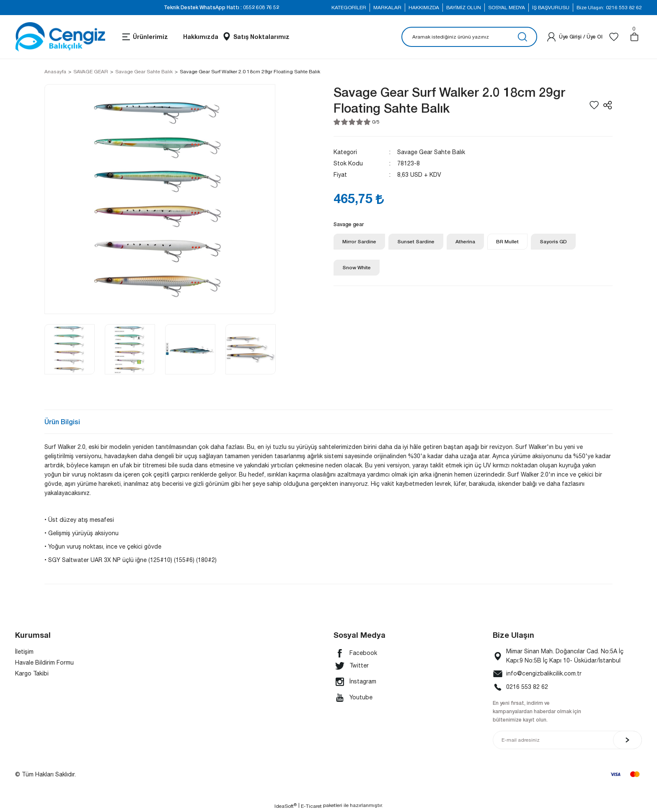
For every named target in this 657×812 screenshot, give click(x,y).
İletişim (24, 652)
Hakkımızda (201, 37)
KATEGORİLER (349, 8)
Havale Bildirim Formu (44, 662)
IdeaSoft (286, 806)
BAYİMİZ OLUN (464, 8)
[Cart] (634, 37)
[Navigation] (145, 37)
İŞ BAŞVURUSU (551, 8)
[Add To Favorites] (594, 105)
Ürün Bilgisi (62, 421)
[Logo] (60, 37)
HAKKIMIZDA (424, 8)
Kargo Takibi (32, 673)
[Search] (469, 37)
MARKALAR (387, 8)
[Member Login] (551, 37)
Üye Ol (595, 37)
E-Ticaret (311, 806)
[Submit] (627, 740)
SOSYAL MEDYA (507, 8)
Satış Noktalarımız (261, 37)
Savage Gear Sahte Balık (431, 152)
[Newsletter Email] (567, 740)
